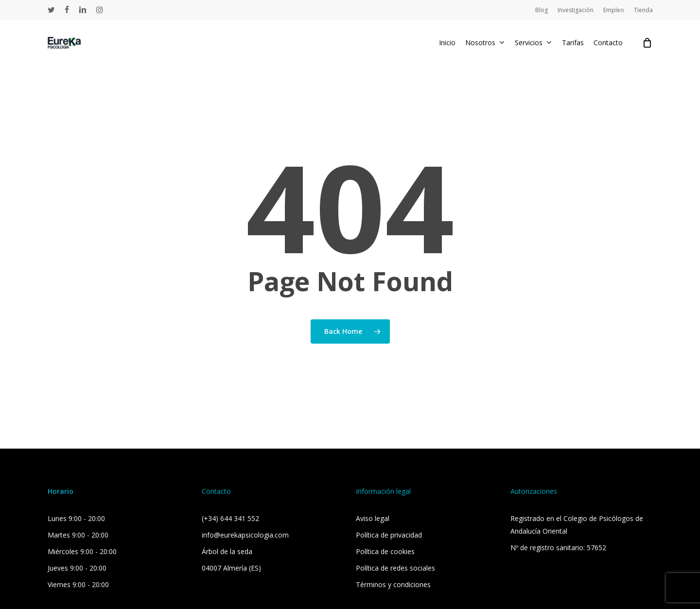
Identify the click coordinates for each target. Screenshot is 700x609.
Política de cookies (385, 551)
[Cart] (647, 43)
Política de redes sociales (395, 568)
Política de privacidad (389, 535)
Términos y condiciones (393, 584)
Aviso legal (373, 518)
